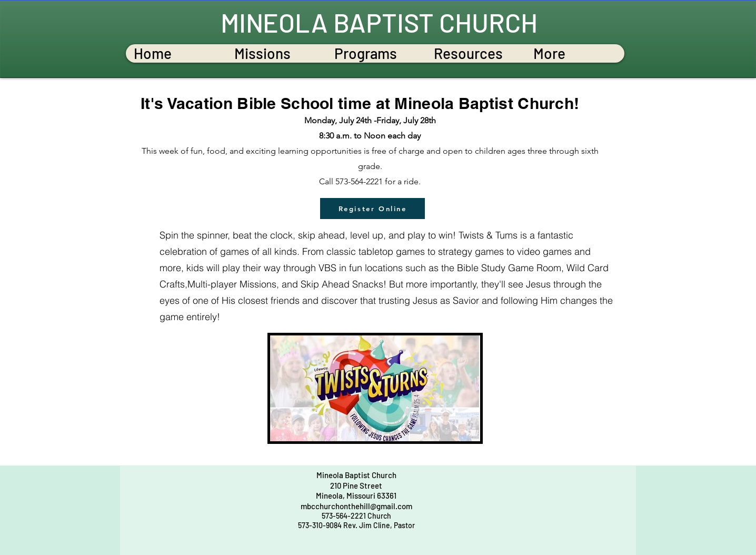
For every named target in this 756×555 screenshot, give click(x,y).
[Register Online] (372, 209)
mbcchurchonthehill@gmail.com (356, 506)
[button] (276, 53)
